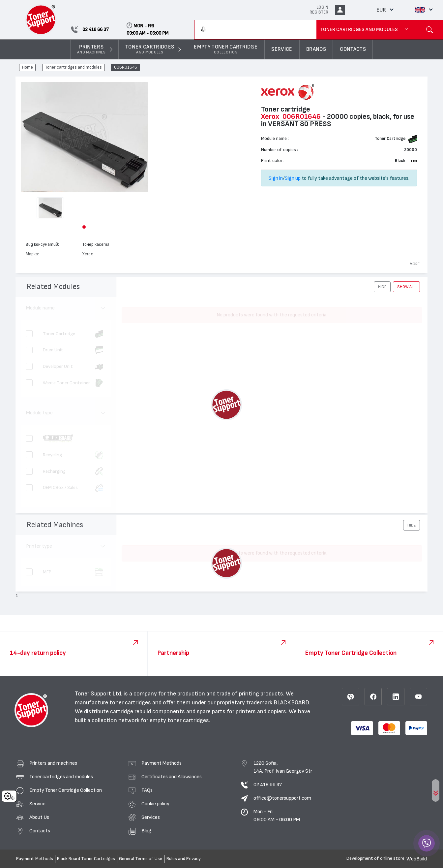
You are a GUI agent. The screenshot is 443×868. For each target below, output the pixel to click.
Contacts (40, 831)
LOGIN (322, 7)
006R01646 (126, 68)
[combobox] (255, 30)
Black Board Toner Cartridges (86, 859)
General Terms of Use (141, 859)
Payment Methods (162, 763)
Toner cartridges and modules (73, 68)
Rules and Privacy (184, 859)
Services (151, 817)
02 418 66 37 (268, 785)
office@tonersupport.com (282, 798)
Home (28, 68)
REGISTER (319, 12)
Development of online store (375, 858)
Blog (146, 831)
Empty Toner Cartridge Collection (66, 790)
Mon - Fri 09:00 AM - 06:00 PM (277, 816)
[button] (84, 227)
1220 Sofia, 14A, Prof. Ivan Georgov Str (283, 767)
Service (37, 804)
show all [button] (406, 287)
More (415, 264)
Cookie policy (155, 804)
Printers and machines (53, 763)
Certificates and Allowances (172, 777)
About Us (39, 817)
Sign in (276, 178)
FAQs (147, 790)
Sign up (293, 178)
